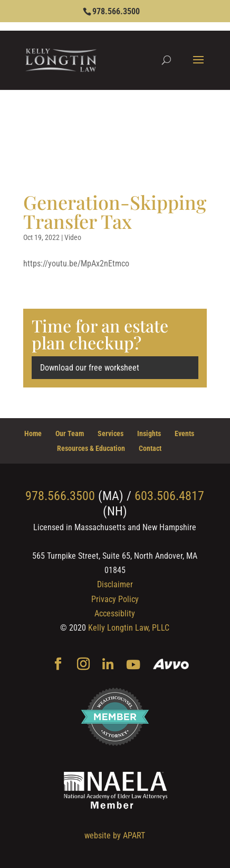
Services (111, 433)
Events (184, 433)
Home (33, 433)
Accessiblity (115, 613)
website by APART (115, 835)
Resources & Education (91, 448)
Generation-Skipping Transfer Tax (115, 211)
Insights (149, 433)
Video (73, 237)
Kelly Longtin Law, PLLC (129, 628)
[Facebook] (58, 665)
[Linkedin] (108, 665)
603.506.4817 (169, 496)
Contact (150, 448)
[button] (198, 67)
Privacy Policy (115, 599)
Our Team (70, 433)
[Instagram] (83, 665)
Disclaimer (115, 584)
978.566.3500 (116, 11)
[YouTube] (133, 665)
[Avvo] (171, 665)
